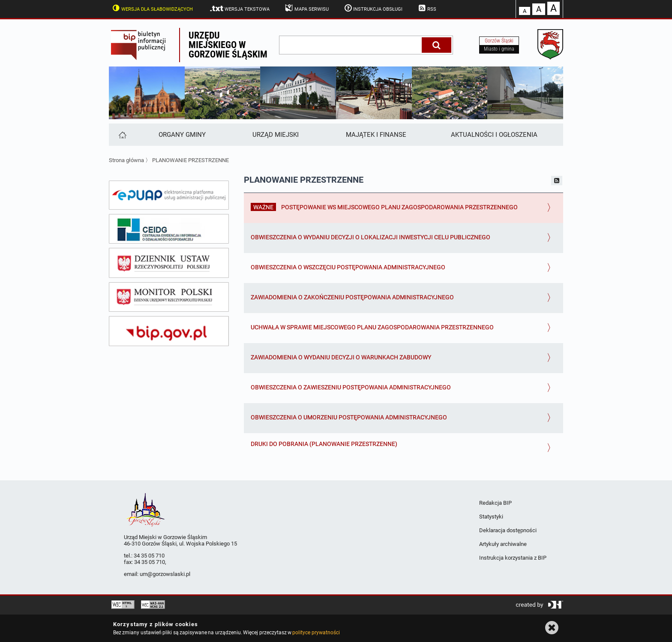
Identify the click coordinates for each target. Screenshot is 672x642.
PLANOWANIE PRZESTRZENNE (190, 160)
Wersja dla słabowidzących (152, 8)
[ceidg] (169, 229)
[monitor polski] (169, 297)
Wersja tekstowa (239, 9)
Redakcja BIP (495, 503)
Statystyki (491, 517)
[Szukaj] (436, 45)
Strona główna (126, 160)
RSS (426, 8)
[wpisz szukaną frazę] (351, 45)
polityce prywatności (316, 633)
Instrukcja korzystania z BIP (513, 558)
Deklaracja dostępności (508, 530)
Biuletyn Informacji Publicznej (144, 45)
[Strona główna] (122, 135)
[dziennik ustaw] (169, 263)
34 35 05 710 (149, 556)
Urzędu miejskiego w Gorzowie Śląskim (228, 45)
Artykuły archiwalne (503, 544)
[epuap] (169, 195)
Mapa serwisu (306, 8)
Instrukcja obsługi (373, 8)
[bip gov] (169, 331)
